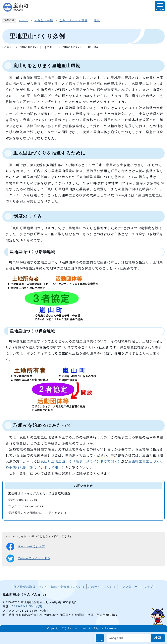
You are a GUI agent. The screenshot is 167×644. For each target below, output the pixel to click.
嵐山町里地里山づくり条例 (81, 461)
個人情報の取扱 (25, 587)
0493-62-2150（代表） (29, 606)
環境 (97, 20)
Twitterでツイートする (28, 558)
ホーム (100, 640)
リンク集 (125, 587)
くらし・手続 (44, 20)
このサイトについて (102, 587)
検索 (158, 638)
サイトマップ (144, 587)
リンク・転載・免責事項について (62, 587)
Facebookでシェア (26, 547)
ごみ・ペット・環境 (73, 20)
